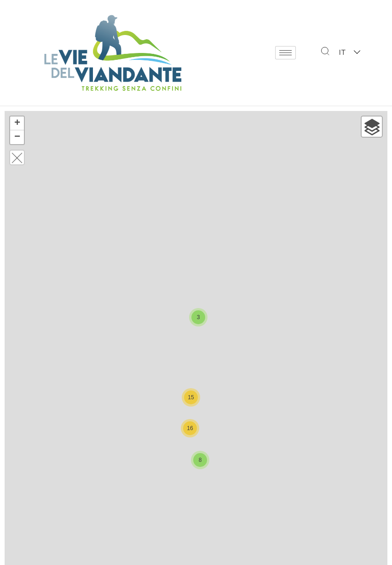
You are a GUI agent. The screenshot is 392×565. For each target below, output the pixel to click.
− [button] (17, 137)
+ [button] (17, 123)
